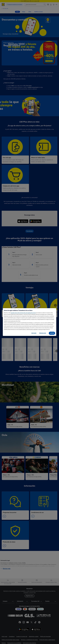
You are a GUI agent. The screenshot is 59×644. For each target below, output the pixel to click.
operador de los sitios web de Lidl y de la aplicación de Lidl (23, 313)
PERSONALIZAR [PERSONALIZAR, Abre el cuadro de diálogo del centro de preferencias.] (43, 333)
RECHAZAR (34, 333)
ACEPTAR (52, 333)
